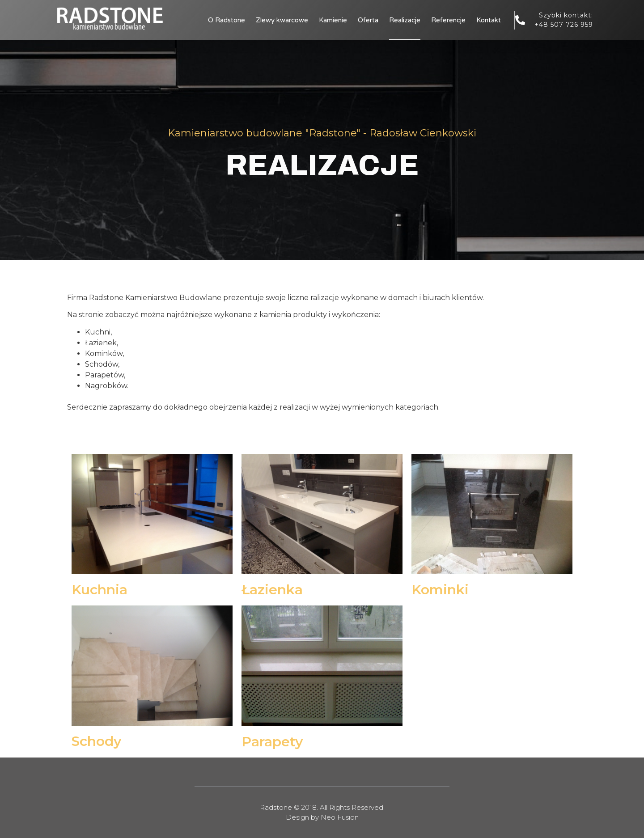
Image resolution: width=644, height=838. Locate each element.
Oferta (368, 20)
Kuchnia (100, 590)
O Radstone (227, 20)
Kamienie (333, 20)
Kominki (440, 590)
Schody (96, 741)
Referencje (448, 20)
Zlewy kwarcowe (282, 20)
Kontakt (489, 20)
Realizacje (405, 20)
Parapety (272, 742)
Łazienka (272, 590)
